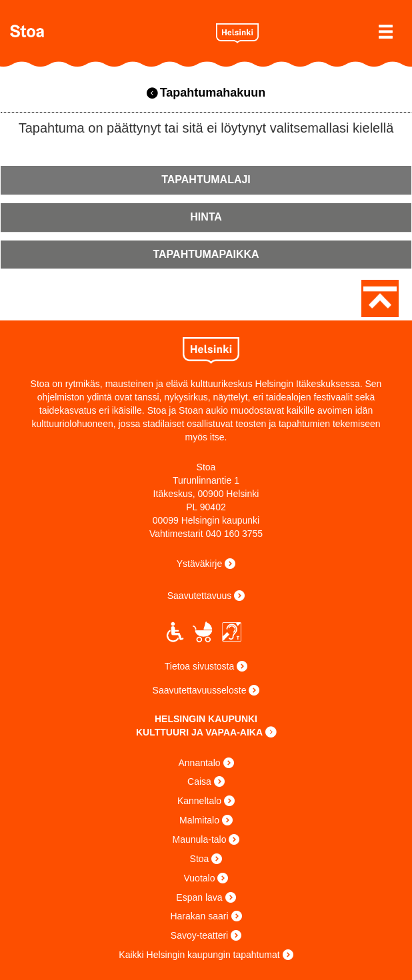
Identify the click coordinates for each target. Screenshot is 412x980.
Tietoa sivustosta (200, 666)
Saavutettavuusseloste (200, 690)
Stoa (108, 31)
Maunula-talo (200, 839)
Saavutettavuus (200, 596)
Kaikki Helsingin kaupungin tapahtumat (199, 955)
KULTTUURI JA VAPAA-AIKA (199, 732)
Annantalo (199, 763)
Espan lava (199, 897)
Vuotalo (200, 878)
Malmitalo (199, 820)
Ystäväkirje (199, 564)
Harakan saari (199, 916)
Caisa (199, 781)
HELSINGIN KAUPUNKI (206, 719)
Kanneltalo (199, 801)
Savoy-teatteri (199, 935)
